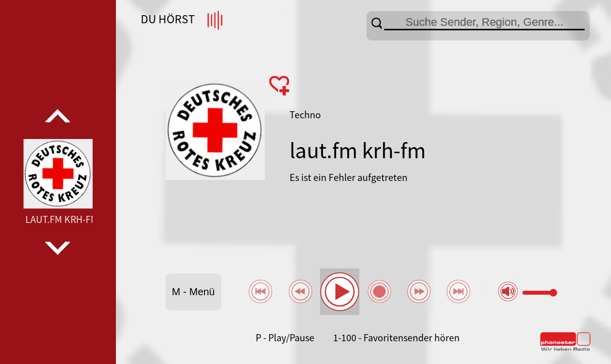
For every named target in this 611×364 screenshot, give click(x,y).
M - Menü (193, 292)
